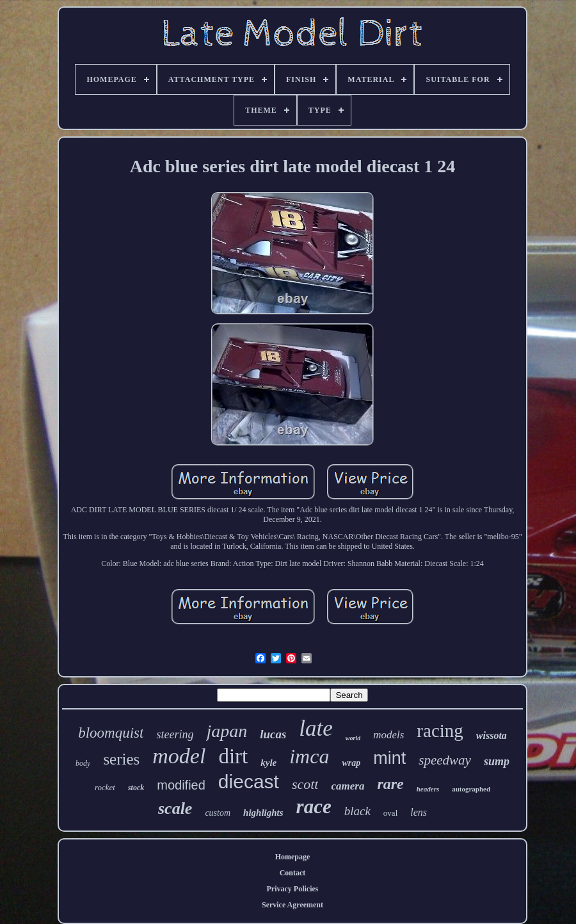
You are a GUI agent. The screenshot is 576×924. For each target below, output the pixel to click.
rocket (105, 787)
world (353, 738)
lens (419, 812)
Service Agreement (292, 905)
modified (181, 785)
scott (305, 784)
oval (390, 813)
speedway (445, 760)
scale (175, 808)
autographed (471, 789)
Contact (293, 873)
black (357, 811)
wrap (351, 763)
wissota (492, 735)
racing (440, 731)
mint (389, 758)
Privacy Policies (293, 889)
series (121, 759)
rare (390, 784)
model (179, 756)
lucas (273, 734)
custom (218, 813)
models (388, 735)
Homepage (293, 857)
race (314, 806)
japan (227, 731)
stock (136, 788)
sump (497, 761)
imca (309, 756)
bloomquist (111, 733)
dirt (233, 756)
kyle (268, 763)
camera (348, 786)
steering (175, 734)
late (316, 728)
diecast (249, 782)
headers (428, 789)
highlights (263, 813)
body (83, 763)
